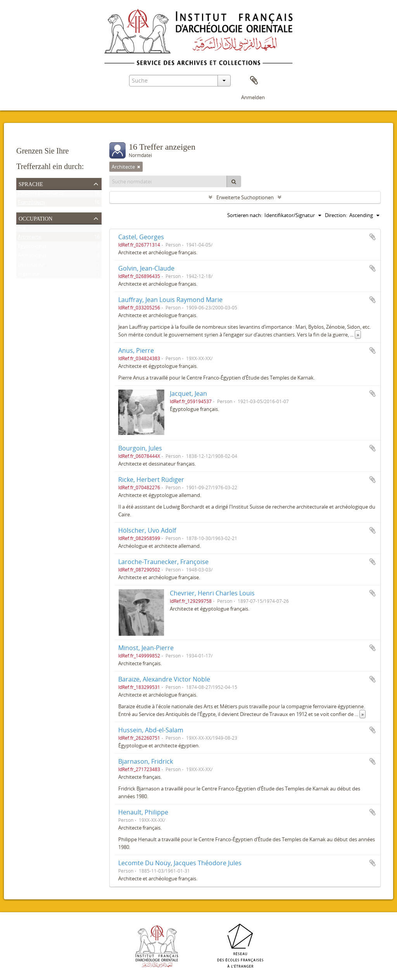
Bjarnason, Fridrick (146, 761)
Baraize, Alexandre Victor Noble (164, 679)
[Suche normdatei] (168, 181)
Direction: (336, 215)
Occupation (35, 218)
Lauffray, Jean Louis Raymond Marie (170, 300)
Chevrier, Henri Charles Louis (212, 593)
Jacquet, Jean (188, 393)
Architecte (29, 238)
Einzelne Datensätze (41, 195)
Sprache (31, 183)
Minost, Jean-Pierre (146, 648)
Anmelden (253, 97)
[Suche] (234, 181)
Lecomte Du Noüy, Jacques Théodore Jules (180, 863)
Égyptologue (32, 248)
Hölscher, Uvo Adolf (147, 530)
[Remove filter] (139, 167)
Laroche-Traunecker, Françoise (163, 562)
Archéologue (32, 257)
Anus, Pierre (136, 350)
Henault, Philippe (143, 812)
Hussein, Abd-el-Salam (151, 730)
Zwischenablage (254, 81)
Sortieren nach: (245, 215)
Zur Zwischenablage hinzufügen (373, 237)
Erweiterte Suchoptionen (245, 197)
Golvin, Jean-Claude (146, 268)
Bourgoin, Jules (140, 448)
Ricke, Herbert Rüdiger (151, 480)
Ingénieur (29, 276)
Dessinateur (32, 266)
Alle (22, 229)
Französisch (31, 204)
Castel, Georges (141, 237)
